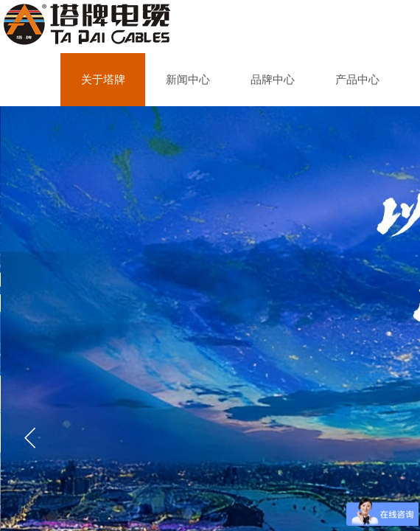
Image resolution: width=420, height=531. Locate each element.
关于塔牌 (103, 80)
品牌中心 (273, 80)
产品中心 (357, 80)
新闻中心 (188, 80)
